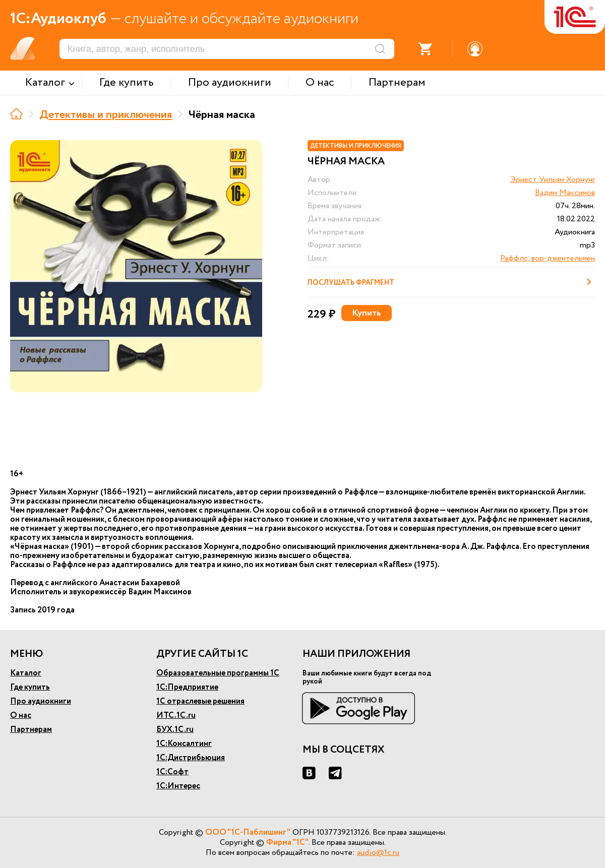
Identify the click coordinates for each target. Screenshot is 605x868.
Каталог (26, 673)
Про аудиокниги (41, 701)
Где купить (30, 687)
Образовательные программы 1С (218, 673)
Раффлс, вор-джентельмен (548, 258)
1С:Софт (172, 772)
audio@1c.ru (378, 853)
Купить (367, 313)
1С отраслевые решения (200, 701)
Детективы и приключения (106, 115)
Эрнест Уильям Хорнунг (553, 180)
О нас (21, 716)
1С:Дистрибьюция (191, 758)
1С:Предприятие (187, 687)
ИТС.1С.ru (176, 716)
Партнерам (31, 730)
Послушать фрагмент (451, 282)
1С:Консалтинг (184, 744)
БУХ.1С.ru (175, 730)
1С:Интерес (178, 786)
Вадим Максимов (565, 193)
